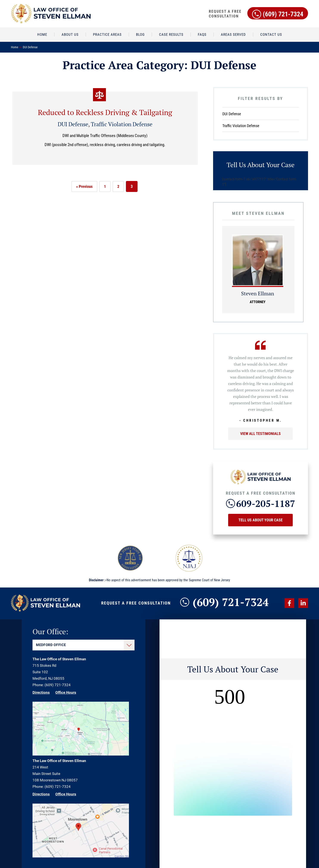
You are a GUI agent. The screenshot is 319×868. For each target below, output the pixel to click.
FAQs (202, 34)
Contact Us (271, 34)
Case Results (171, 34)
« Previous (84, 186)
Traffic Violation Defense (122, 124)
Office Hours (66, 692)
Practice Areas (107, 34)
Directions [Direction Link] (41, 692)
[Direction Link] (81, 754)
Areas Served (233, 34)
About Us (70, 34)
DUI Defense (73, 124)
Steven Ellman (258, 293)
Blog (140, 34)
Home (42, 34)
